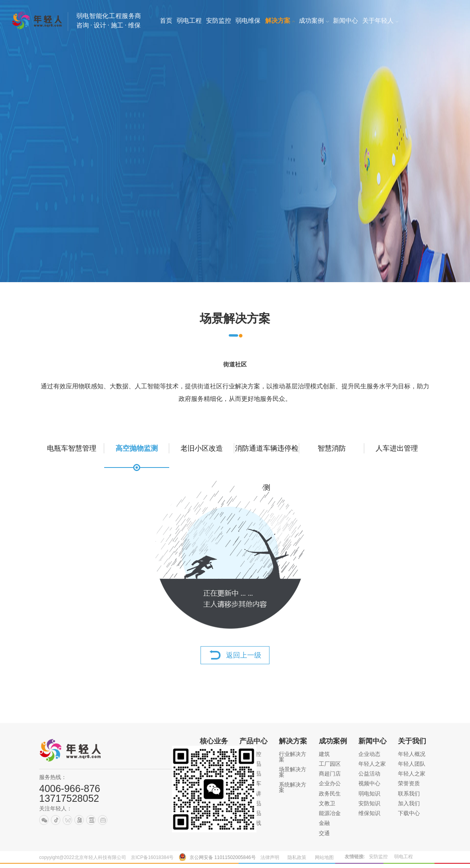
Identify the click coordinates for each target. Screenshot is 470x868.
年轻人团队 (412, 764)
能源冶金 (330, 813)
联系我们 (409, 794)
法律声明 (270, 857)
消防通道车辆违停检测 (267, 456)
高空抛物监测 (137, 448)
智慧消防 (332, 448)
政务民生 (330, 794)
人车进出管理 (397, 448)
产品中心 (253, 741)
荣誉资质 (409, 783)
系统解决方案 (293, 787)
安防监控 (378, 857)
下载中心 (409, 813)
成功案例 (333, 741)
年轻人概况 (412, 754)
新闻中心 (372, 741)
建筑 (324, 754)
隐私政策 (297, 857)
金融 (324, 823)
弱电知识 (369, 794)
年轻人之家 (372, 764)
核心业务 (214, 741)
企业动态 (369, 754)
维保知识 (369, 813)
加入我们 (409, 803)
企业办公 (330, 783)
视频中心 (369, 783)
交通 (324, 833)
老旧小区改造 (202, 448)
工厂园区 (330, 764)
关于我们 (412, 741)
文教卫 (327, 803)
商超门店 (330, 774)
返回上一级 (244, 655)
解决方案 (293, 741)
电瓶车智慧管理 (72, 448)
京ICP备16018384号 (152, 857)
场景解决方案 (293, 772)
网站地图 (324, 857)
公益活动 (369, 774)
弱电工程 (403, 857)
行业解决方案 (293, 757)
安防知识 (369, 803)
